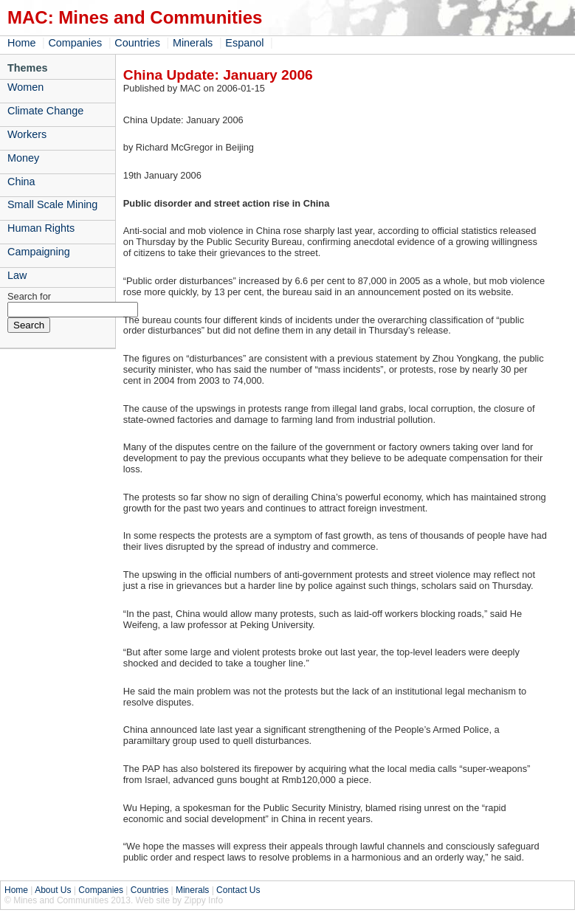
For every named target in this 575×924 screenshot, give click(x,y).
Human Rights (41, 228)
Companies (75, 43)
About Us (53, 890)
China (21, 182)
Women (25, 87)
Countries (137, 43)
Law (17, 275)
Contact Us (238, 890)
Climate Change (45, 111)
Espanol (244, 43)
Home (21, 43)
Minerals (193, 43)
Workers (27, 134)
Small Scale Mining (52, 204)
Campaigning (39, 252)
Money (23, 158)
